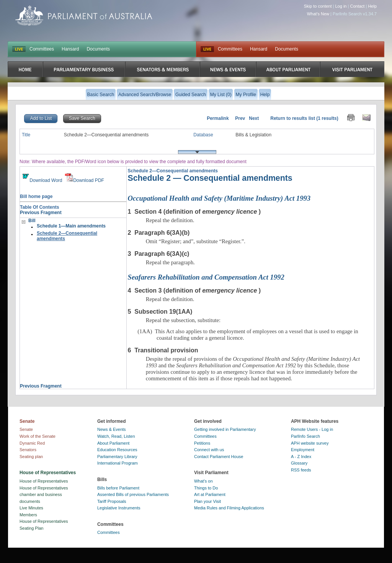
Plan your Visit (207, 501)
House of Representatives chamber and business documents (44, 495)
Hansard (70, 49)
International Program (118, 463)
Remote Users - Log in (312, 429)
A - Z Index (301, 457)
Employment (303, 450)
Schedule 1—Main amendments (71, 226)
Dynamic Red (32, 443)
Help (372, 6)
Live (207, 49)
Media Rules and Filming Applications (229, 508)
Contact (357, 6)
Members (28, 515)
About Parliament (113, 443)
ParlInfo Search (305, 436)
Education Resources (117, 450)
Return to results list (293, 118)
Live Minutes (31, 508)
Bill (32, 221)
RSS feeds (301, 470)
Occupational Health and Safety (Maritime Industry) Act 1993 (219, 198)
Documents (98, 49)
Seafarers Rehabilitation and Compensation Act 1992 (206, 277)
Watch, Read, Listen (116, 436)
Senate (26, 429)
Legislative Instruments (119, 508)
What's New (318, 14)
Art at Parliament (210, 494)
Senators (28, 450)
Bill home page (36, 196)
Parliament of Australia (84, 16)
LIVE (19, 49)
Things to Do (206, 488)
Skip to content (318, 6)
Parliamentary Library (117, 457)
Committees (42, 49)
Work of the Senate (38, 436)
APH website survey (310, 443)
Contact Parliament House (219, 457)
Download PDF (84, 180)
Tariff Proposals (112, 501)
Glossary (299, 463)
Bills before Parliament (118, 488)
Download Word (42, 180)
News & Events (112, 429)
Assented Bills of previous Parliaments (133, 494)
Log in (341, 6)
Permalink (218, 118)
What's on (203, 481)
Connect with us (209, 450)
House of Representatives (44, 481)
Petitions (202, 443)
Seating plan (31, 457)
